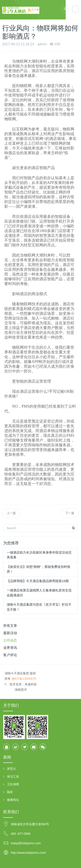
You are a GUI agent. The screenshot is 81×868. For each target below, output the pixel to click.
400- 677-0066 (21, 834)
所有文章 (10, 626)
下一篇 (70, 513)
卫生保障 (13, 784)
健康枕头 (13, 800)
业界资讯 (10, 648)
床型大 (11, 769)
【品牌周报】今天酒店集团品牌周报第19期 (38, 581)
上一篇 (11, 513)
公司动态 (10, 640)
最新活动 (10, 633)
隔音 (10, 792)
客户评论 (10, 655)
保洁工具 (13, 776)
